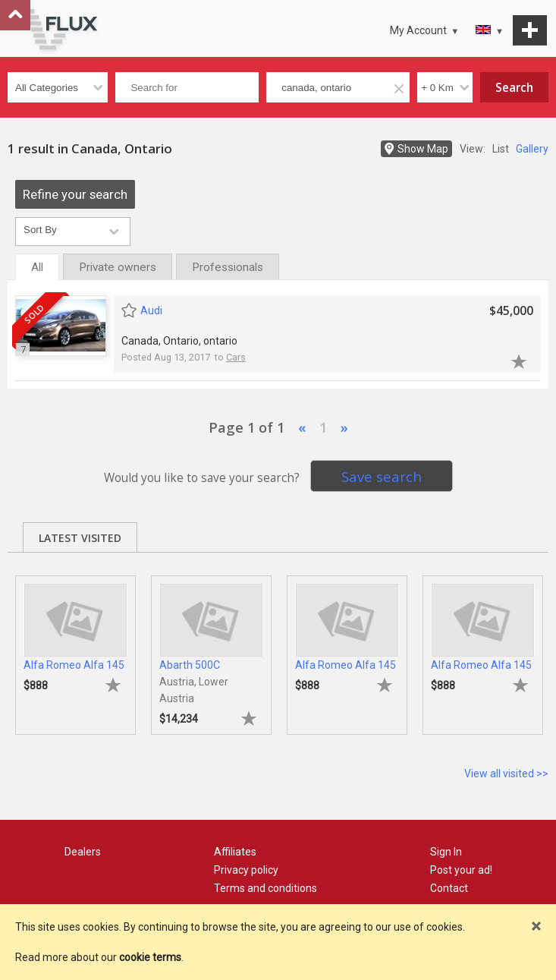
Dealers (83, 852)
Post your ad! (461, 870)
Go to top (15, 15)
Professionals (228, 267)
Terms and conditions (265, 888)
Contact (449, 888)
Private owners (118, 267)
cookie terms (150, 957)
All (37, 267)
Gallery (532, 149)
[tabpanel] (75, 648)
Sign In (446, 852)
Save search (382, 476)
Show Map (423, 149)
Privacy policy (246, 870)
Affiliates (235, 852)
